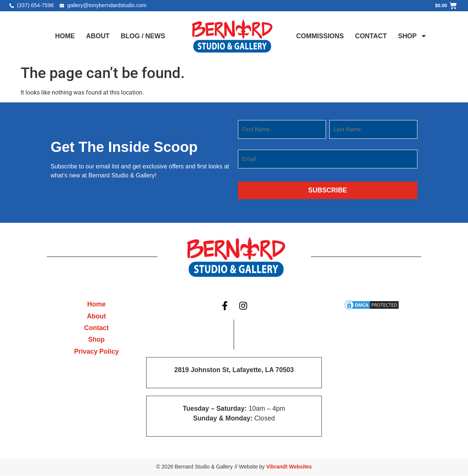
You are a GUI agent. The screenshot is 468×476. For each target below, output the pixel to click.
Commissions (320, 36)
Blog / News (143, 36)
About (98, 36)
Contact (371, 36)
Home (65, 36)
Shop (412, 36)
